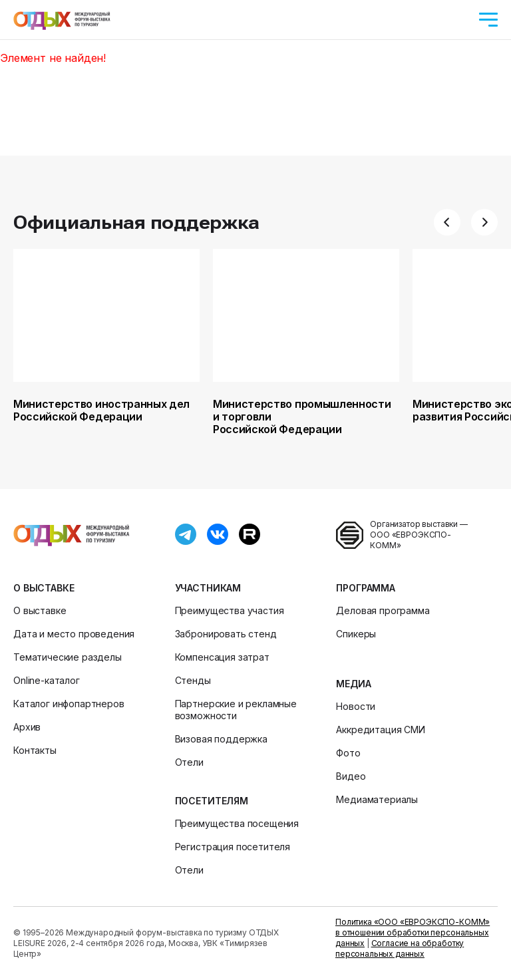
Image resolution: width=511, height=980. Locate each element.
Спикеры (356, 634)
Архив (27, 727)
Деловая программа (383, 610)
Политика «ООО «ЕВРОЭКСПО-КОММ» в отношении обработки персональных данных (413, 932)
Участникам (208, 588)
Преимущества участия (230, 610)
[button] (447, 222)
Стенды (193, 680)
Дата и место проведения (74, 634)
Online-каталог (47, 680)
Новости (356, 706)
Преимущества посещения (237, 823)
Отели (189, 762)
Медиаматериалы (377, 799)
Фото (348, 753)
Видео (351, 776)
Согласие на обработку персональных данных (400, 948)
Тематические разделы (68, 657)
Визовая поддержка (221, 739)
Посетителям (212, 801)
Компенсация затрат (222, 657)
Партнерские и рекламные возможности (236, 710)
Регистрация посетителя (233, 847)
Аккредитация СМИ (380, 730)
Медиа (353, 684)
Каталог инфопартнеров (69, 704)
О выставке (44, 588)
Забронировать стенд (226, 634)
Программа (366, 588)
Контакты (35, 750)
